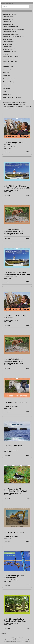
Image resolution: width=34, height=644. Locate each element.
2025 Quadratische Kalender (11, 34)
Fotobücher (6, 54)
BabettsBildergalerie (7, 3)
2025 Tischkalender (9, 42)
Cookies (26, 640)
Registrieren (7, 76)
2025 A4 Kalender (8, 39)
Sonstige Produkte (8, 66)
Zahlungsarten (7, 94)
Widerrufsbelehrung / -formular (12, 97)
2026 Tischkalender (9, 17)
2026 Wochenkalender (9, 32)
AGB (4, 91)
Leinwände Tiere (8, 64)
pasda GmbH (19, 638)
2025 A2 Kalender (8, 47)
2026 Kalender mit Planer (10, 14)
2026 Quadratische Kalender (11, 27)
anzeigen (7, 152)
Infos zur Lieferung (9, 82)
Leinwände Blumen (9, 59)
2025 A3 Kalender (8, 44)
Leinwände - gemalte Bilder (11, 57)
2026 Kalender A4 (8, 19)
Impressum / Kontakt (9, 79)
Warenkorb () (7, 70)
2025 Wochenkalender (9, 49)
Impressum (9, 640)
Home (6, 11)
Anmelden (6, 73)
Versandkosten (7, 85)
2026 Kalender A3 (8, 22)
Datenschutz (19, 640)
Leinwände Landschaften (10, 61)
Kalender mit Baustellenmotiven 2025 (14, 37)
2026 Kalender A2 (8, 24)
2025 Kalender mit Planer (10, 52)
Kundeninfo (7, 88)
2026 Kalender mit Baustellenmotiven (14, 29)
